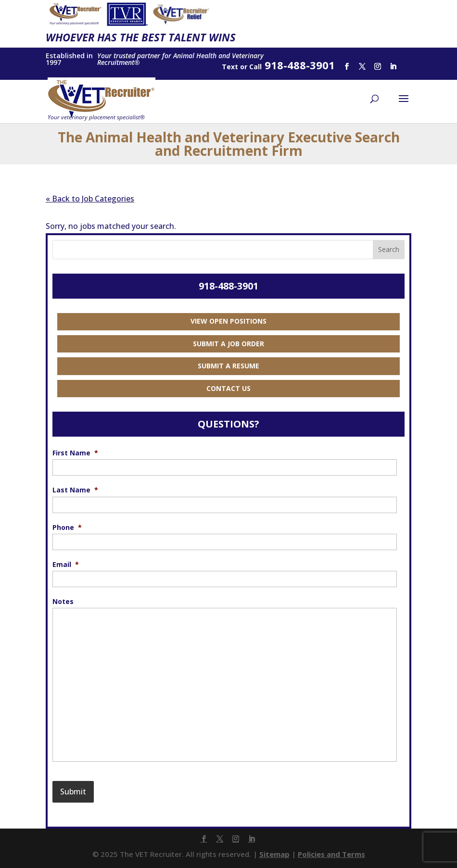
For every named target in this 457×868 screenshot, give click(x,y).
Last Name (75, 490)
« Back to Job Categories (90, 199)
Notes (63, 602)
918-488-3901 (228, 286)
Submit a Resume (228, 366)
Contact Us (228, 388)
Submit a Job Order (228, 344)
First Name (75, 453)
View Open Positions (228, 321)
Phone (67, 528)
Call (255, 67)
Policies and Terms (331, 854)
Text (230, 67)
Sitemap (274, 854)
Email (66, 565)
